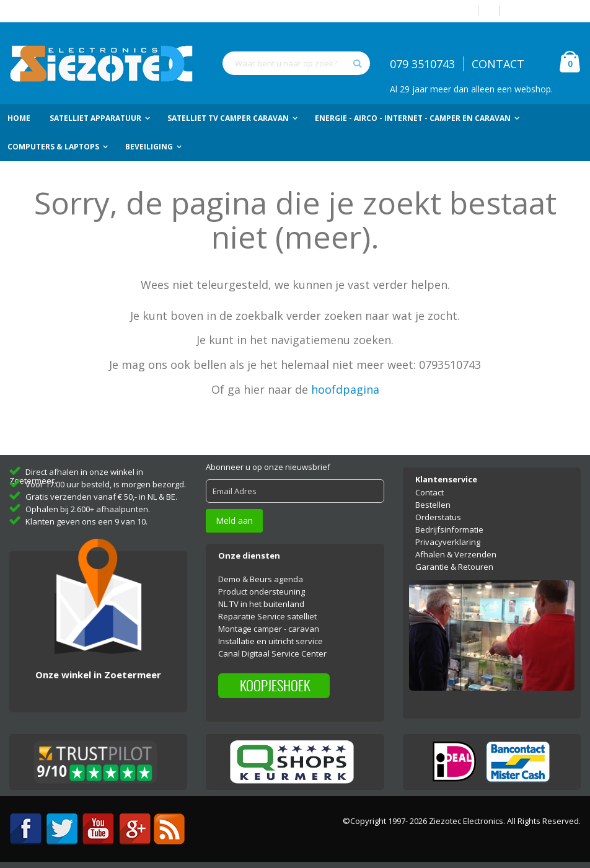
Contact (429, 492)
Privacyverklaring (448, 542)
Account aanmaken (545, 11)
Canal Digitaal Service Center (272, 653)
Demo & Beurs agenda (261, 579)
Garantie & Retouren (454, 567)
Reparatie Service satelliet (267, 616)
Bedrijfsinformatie (449, 529)
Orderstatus (438, 517)
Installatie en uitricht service (271, 641)
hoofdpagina (345, 389)
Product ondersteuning (262, 591)
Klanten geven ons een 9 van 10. (86, 521)
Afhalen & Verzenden (456, 554)
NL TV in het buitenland (261, 604)
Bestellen (433, 505)
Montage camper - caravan (269, 629)
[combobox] (296, 63)
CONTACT (498, 64)
